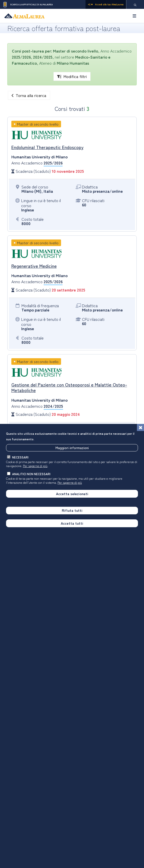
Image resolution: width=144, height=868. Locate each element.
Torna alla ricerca (29, 95)
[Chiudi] (140, 428)
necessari (20, 458)
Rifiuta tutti (72, 511)
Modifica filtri (72, 76)
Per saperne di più (35, 466)
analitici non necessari (31, 474)
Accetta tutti (72, 524)
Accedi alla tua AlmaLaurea (106, 4)
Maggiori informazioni (72, 448)
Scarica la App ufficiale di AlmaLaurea (28, 5)
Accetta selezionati (72, 494)
